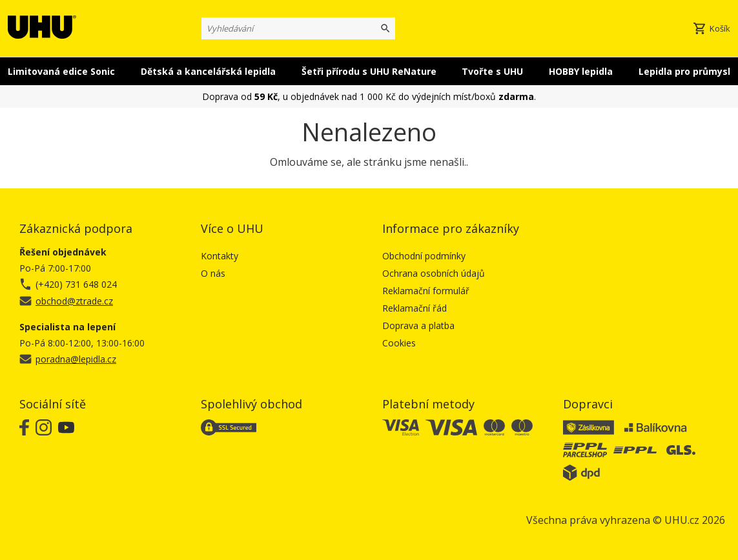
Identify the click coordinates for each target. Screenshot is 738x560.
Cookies (399, 343)
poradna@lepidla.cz (76, 359)
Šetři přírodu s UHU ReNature (369, 71)
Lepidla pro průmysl (684, 71)
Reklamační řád (415, 308)
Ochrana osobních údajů (434, 273)
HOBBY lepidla (581, 71)
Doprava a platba (418, 325)
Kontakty (220, 256)
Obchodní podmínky (424, 256)
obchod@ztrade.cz (74, 301)
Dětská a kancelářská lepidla (208, 71)
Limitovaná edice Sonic (61, 71)
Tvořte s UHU (492, 71)
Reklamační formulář (426, 291)
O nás (213, 273)
